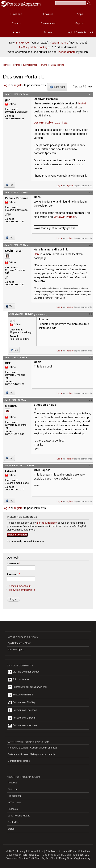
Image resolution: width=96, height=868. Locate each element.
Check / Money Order (62, 858)
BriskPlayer (23, 43)
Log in (6, 85)
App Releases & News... (20, 643)
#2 (90, 192)
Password (13, 574)
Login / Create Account (80, 32)
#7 (90, 466)
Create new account (20, 586)
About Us (13, 783)
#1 (90, 94)
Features (48, 14)
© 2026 (10, 851)
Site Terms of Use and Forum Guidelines (68, 851)
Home (5, 65)
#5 (90, 358)
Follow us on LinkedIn (22, 718)
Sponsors (13, 809)
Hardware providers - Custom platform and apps (33, 748)
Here (37, 254)
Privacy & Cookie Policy (30, 851)
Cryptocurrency (82, 858)
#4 (90, 314)
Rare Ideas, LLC (31, 855)
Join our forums (18, 680)
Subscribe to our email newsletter (27, 687)
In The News (14, 803)
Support (80, 23)
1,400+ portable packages (35, 47)
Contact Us (14, 822)
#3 (90, 245)
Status (11, 829)
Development (48, 23)
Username (13, 564)
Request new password (22, 590)
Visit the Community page (24, 672)
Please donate (67, 52)
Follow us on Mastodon (22, 726)
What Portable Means (19, 816)
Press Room (14, 796)
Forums (16, 23)
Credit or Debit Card (30, 858)
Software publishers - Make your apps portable (31, 754)
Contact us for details (19, 761)
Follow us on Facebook (22, 710)
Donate (48, 32)
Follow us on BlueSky (21, 702)
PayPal (45, 858)
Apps (80, 14)
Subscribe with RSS (20, 695)
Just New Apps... (16, 650)
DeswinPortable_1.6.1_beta (51, 123)
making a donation (47, 523)
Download (16, 14)
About (16, 32)
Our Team (13, 789)
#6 (90, 400)
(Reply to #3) (41, 315)
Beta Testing (58, 65)
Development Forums (35, 65)
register (19, 85)
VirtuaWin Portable (65, 217)
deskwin (82, 103)
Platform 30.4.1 (59, 43)
